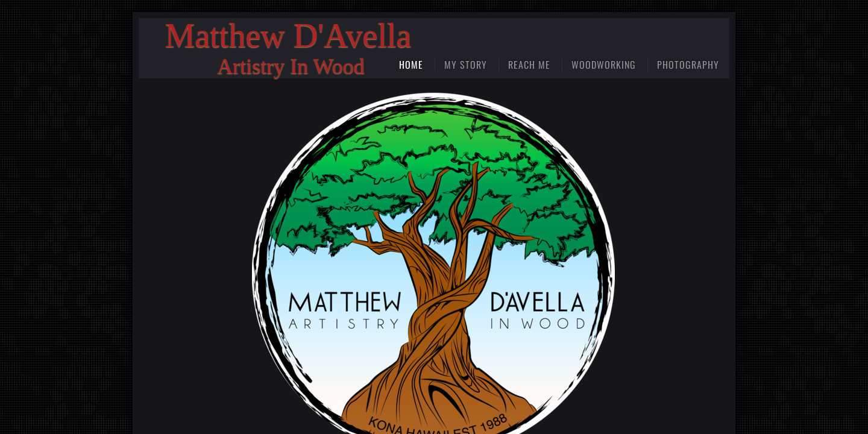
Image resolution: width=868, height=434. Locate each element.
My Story (466, 64)
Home (411, 64)
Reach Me (529, 64)
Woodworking (604, 64)
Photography (688, 64)
